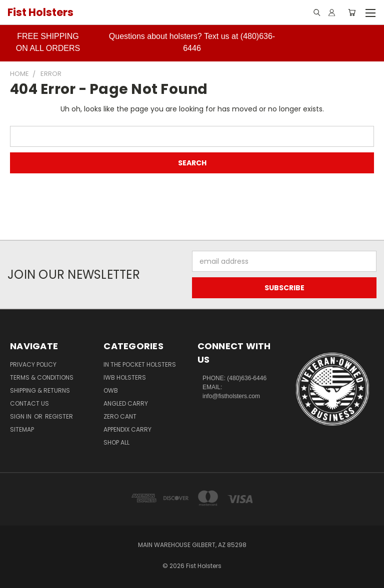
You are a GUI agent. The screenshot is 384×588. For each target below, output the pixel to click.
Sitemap (22, 429)
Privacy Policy (33, 364)
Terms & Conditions (42, 377)
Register (59, 416)
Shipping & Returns (40, 390)
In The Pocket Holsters (140, 364)
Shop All (116, 442)
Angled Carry (126, 403)
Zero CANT (120, 416)
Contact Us (29, 403)
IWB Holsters (125, 377)
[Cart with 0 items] (352, 12)
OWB (111, 390)
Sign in (21, 416)
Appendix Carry (127, 429)
